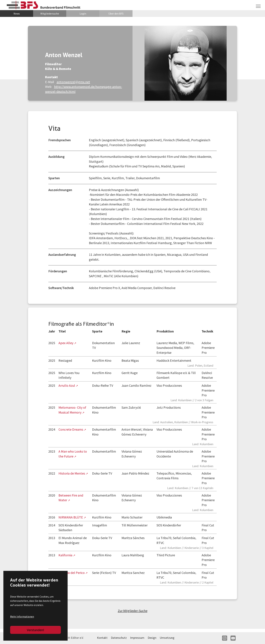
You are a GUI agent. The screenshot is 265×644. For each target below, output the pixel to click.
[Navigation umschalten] (258, 6)
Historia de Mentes (72, 473)
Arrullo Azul (67, 385)
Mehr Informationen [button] (22, 616)
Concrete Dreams (71, 429)
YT (233, 638)
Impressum (137, 638)
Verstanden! (35, 630)
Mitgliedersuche (50, 14)
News (17, 14)
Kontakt (102, 638)
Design (152, 638)
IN (225, 638)
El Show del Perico (72, 573)
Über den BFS (116, 14)
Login (83, 14)
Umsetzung (167, 638)
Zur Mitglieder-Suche (133, 611)
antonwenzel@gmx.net (73, 82)
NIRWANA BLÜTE (71, 517)
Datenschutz (119, 638)
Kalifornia (66, 555)
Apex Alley (66, 343)
